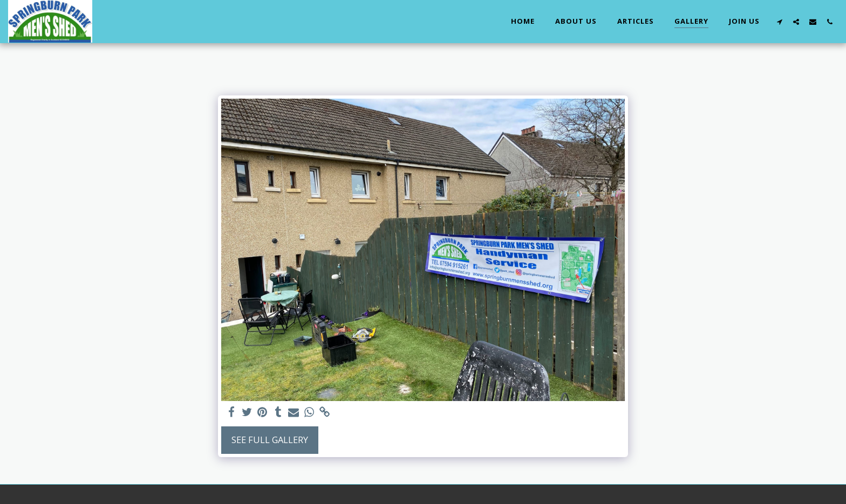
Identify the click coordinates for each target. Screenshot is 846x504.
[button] (779, 22)
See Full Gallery (270, 440)
